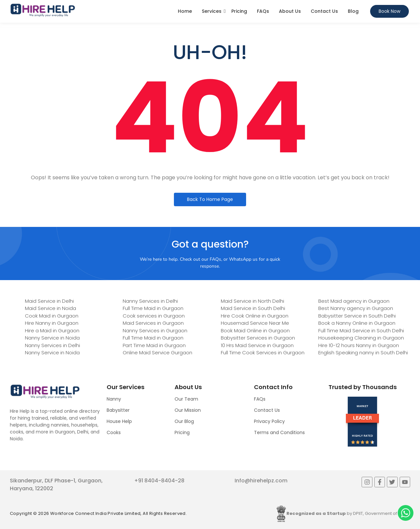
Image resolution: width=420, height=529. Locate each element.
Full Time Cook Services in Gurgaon (263, 353)
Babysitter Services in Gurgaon (258, 338)
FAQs (263, 11)
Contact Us (324, 11)
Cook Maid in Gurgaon (52, 316)
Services (212, 11)
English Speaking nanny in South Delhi (363, 353)
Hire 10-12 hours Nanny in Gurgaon (359, 345)
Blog (353, 11)
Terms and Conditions (279, 432)
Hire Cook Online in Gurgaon (255, 316)
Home (185, 11)
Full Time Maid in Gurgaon (153, 308)
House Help (119, 421)
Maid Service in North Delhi (252, 301)
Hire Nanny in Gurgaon (52, 323)
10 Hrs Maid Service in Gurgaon (257, 345)
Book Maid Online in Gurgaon (255, 331)
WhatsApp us (243, 259)
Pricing (239, 11)
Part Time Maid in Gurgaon (154, 345)
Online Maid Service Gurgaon (157, 353)
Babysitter (118, 410)
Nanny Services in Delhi (52, 345)
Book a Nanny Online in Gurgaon (357, 323)
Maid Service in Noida (51, 308)
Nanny (114, 399)
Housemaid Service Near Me (255, 323)
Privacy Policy (269, 421)
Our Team (186, 399)
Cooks (114, 432)
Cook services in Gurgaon (154, 316)
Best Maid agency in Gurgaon (354, 301)
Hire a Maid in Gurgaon (52, 331)
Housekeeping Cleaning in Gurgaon (361, 338)
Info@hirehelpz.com (261, 481)
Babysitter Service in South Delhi (357, 316)
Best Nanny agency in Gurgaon (356, 308)
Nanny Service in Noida (52, 338)
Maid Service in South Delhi (253, 308)
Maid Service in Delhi (49, 301)
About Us (290, 11)
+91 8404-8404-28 (159, 481)
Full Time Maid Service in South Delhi (361, 331)
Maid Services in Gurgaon (153, 323)
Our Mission (188, 410)
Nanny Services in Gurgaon (155, 331)
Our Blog (184, 421)
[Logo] (43, 10)
